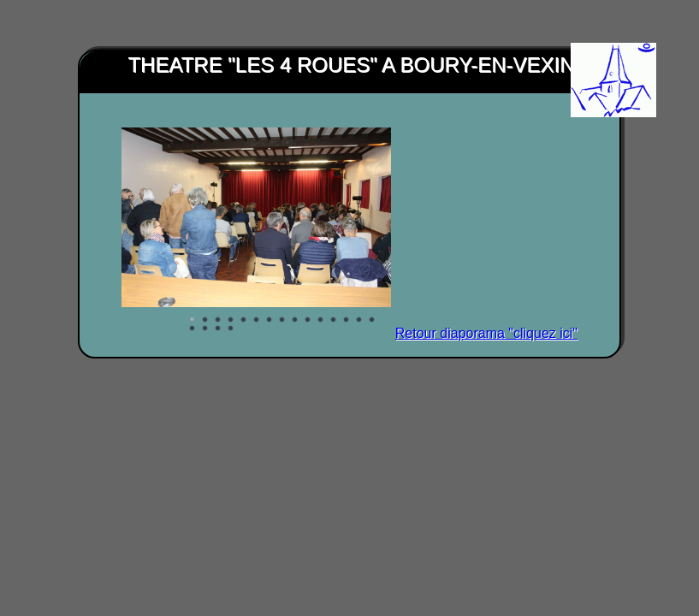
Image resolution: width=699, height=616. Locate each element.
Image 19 (231, 329)
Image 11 (321, 320)
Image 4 (231, 320)
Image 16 (193, 329)
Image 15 (372, 320)
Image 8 (282, 320)
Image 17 (205, 329)
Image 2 (205, 320)
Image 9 (295, 320)
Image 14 (359, 320)
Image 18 (218, 329)
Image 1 (193, 320)
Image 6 (257, 320)
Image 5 (244, 320)
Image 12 (334, 320)
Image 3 (218, 320)
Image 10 (308, 320)
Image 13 (347, 320)
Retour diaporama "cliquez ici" (486, 333)
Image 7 (270, 320)
